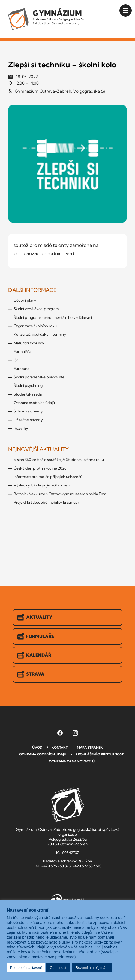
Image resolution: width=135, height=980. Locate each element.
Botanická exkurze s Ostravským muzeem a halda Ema (60, 494)
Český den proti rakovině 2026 (40, 468)
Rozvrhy (21, 428)
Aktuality (35, 617)
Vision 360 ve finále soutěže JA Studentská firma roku (59, 460)
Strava (31, 674)
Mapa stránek (90, 747)
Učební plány (25, 300)
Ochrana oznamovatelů (72, 761)
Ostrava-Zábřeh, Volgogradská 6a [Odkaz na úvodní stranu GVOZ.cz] (58, 17)
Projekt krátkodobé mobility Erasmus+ (46, 502)
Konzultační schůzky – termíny (40, 334)
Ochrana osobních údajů (34, 403)
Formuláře (22, 351)
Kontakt (60, 747)
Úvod (37, 747)
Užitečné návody (28, 420)
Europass (21, 369)
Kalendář (34, 655)
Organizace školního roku (35, 326)
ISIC (17, 360)
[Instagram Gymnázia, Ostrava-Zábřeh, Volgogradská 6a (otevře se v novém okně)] (75, 733)
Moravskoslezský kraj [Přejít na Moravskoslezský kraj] (67, 899)
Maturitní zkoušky (29, 343)
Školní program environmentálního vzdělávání (53, 317)
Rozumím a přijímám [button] (92, 968)
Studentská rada (28, 394)
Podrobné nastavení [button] (26, 968)
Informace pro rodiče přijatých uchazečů (48, 477)
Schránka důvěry (28, 411)
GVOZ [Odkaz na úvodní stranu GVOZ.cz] (68, 804)
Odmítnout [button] (58, 968)
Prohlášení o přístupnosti (100, 754)
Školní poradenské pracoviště (39, 377)
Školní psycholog (28, 385)
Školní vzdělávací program (36, 309)
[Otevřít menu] (126, 10)
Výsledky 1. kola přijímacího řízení (42, 485)
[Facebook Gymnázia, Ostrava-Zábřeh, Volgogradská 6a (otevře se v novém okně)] (60, 733)
